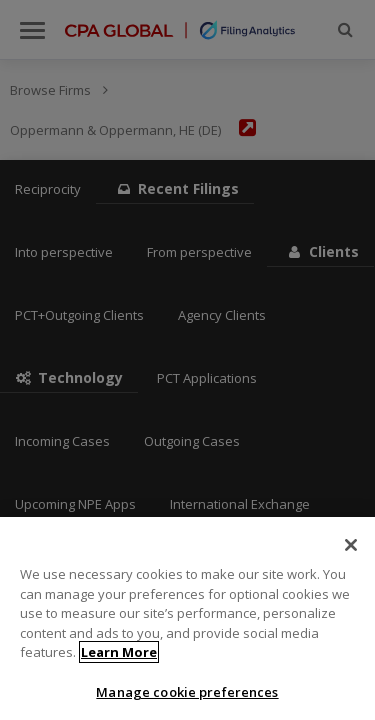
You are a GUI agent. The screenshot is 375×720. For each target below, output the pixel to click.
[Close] (351, 554)
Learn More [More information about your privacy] (119, 661)
